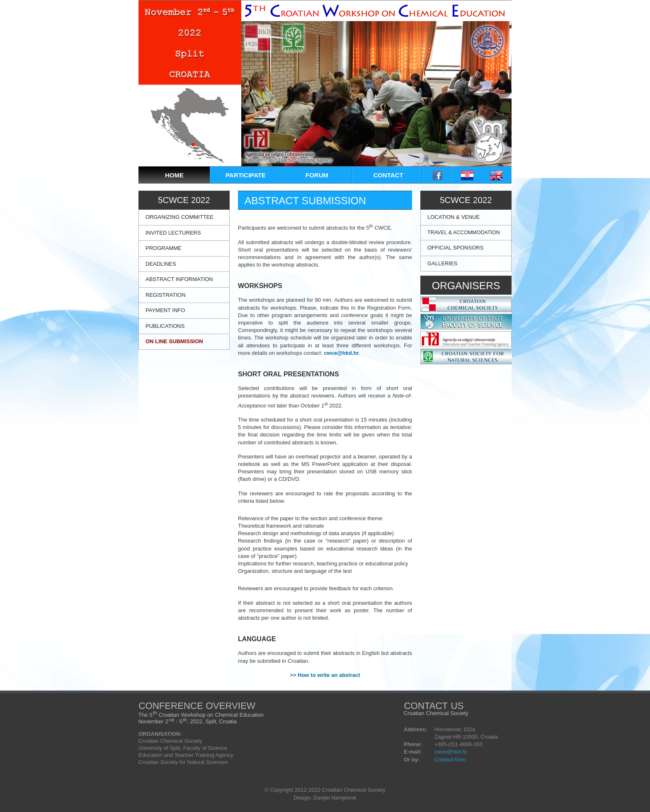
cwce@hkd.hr (341, 353)
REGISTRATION (166, 295)
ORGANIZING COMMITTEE (179, 217)
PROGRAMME (164, 248)
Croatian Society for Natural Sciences (183, 762)
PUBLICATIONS (165, 326)
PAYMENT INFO (165, 310)
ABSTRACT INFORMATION (179, 279)
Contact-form (450, 760)
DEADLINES (161, 264)
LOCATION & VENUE (454, 217)
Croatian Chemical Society (170, 741)
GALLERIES (442, 263)
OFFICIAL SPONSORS (455, 248)
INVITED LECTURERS (173, 233)
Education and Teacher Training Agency (186, 755)
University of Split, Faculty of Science (183, 748)
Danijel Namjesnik (335, 798)
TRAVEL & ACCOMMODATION (464, 233)
